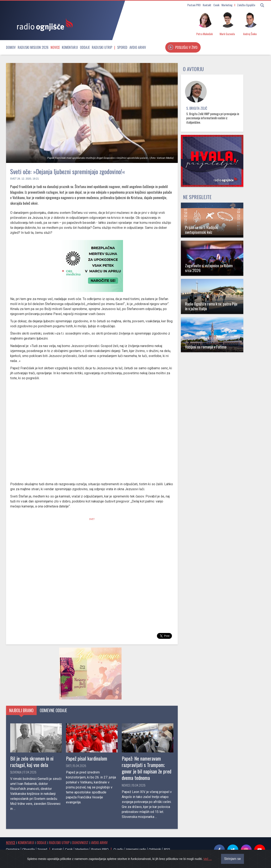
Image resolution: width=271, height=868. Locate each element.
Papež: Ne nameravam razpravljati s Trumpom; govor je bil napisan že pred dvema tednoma (147, 768)
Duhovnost (80, 843)
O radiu (118, 849)
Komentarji (70, 47)
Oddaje (85, 47)
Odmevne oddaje (53, 710)
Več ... (208, 859)
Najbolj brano (21, 710)
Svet (13, 179)
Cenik (216, 5)
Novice (55, 47)
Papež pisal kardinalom (87, 758)
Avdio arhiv (138, 47)
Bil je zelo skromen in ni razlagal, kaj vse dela (32, 762)
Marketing (227, 5)
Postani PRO (194, 5)
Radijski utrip (102, 47)
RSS (167, 849)
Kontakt (207, 5)
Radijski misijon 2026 (33, 47)
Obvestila (29, 849)
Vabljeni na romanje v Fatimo (206, 347)
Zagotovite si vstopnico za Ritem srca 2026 (209, 268)
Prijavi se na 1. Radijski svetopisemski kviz (201, 230)
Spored (122, 47)
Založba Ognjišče (246, 5)
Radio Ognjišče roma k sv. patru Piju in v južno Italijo (211, 306)
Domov (11, 47)
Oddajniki (155, 849)
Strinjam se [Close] (232, 859)
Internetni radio (136, 849)
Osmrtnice (13, 849)
